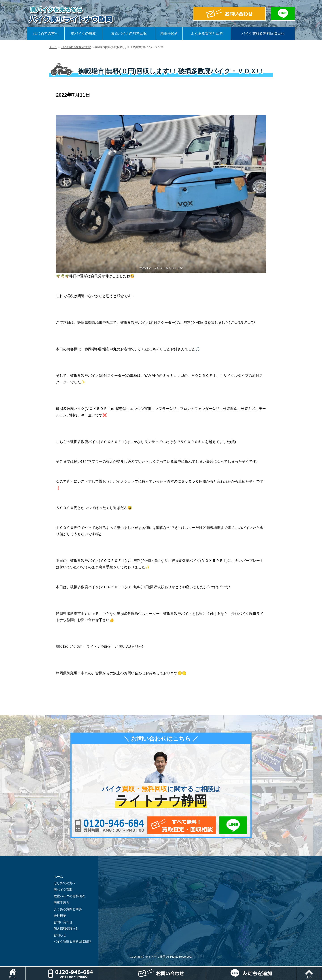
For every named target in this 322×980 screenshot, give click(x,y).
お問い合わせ (63, 922)
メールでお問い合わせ (182, 825)
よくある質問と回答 (207, 33)
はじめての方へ (46, 33)
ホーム (53, 47)
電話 (116, 969)
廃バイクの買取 (83, 33)
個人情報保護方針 (66, 929)
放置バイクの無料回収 (129, 33)
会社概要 (60, 916)
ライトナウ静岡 (155, 957)
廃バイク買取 (63, 890)
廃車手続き (169, 33)
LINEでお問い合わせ (233, 825)
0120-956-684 (109, 825)
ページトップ (322, 969)
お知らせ (60, 935)
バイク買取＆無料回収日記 (263, 33)
